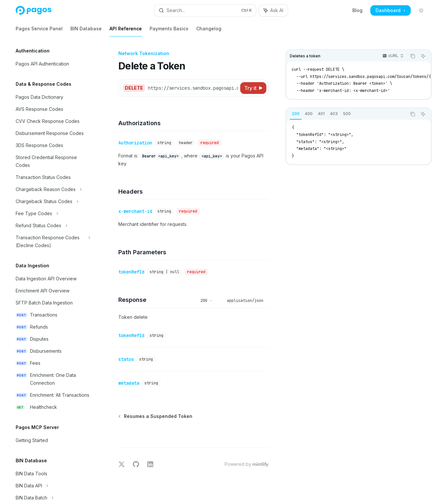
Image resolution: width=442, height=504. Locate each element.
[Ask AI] (423, 56)
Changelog (209, 31)
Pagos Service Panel (39, 31)
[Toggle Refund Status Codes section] (52, 226)
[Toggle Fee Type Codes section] (52, 214)
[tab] (296, 114)
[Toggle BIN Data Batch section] (52, 498)
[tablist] (346, 114)
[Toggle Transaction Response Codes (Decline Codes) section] (52, 242)
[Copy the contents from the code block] (413, 56)
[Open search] (205, 10)
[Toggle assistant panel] (273, 10)
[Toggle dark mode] (421, 10)
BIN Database (86, 31)
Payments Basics (169, 31)
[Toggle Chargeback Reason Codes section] (52, 189)
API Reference (126, 31)
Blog (357, 10)
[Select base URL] (199, 88)
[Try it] (253, 88)
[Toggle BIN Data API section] (52, 486)
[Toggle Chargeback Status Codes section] (52, 201)
